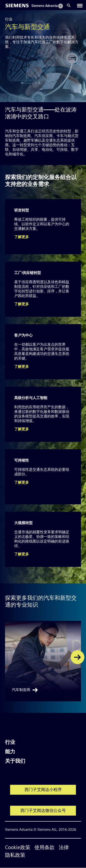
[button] (78, 657)
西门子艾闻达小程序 (43, 790)
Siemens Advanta (45, 6)
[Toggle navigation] (80, 6)
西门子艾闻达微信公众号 (43, 811)
